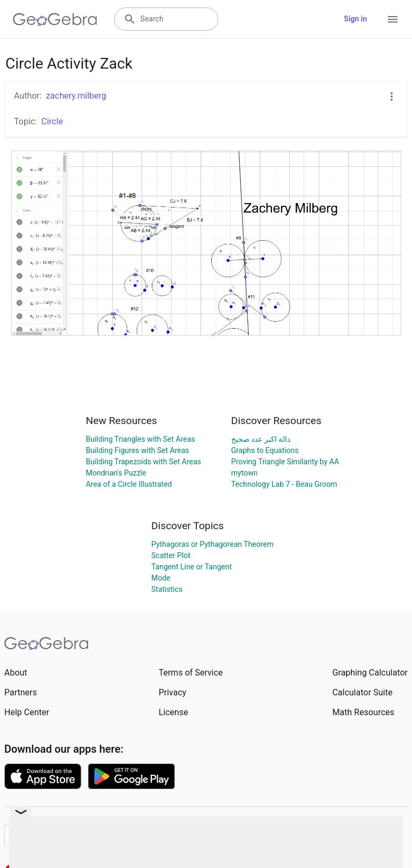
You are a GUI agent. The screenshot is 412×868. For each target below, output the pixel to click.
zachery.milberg (76, 96)
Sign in (355, 19)
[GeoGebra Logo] (55, 19)
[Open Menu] (393, 19)
